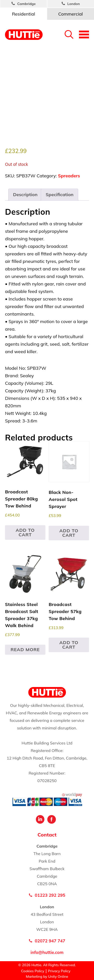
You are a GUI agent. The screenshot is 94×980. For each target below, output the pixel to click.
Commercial (70, 14)
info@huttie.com (47, 952)
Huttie (24, 34)
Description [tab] (25, 195)
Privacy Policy (59, 971)
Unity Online (58, 976)
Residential (24, 14)
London (74, 4)
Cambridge (27, 4)
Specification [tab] (60, 195)
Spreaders (69, 176)
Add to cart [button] (25, 532)
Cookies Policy (33, 971)
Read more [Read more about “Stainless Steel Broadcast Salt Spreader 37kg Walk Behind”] (25, 650)
